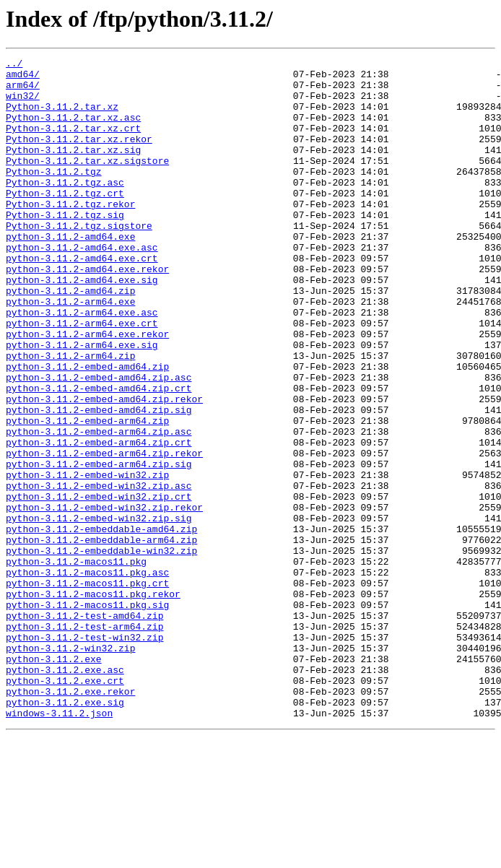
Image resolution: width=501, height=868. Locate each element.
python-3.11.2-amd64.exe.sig (82, 325)
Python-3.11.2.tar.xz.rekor (79, 156)
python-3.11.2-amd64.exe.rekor (87, 312)
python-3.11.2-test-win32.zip (84, 754)
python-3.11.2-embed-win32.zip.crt (99, 585)
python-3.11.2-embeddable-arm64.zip (101, 637)
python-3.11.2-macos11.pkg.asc (87, 676)
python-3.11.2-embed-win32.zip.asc (99, 572)
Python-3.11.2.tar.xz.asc (73, 130)
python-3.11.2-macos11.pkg (76, 663)
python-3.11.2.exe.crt (65, 806)
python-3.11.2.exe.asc (65, 793)
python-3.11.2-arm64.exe (70, 351)
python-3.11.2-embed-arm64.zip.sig (99, 546)
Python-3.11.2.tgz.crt (65, 221)
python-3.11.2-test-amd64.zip (84, 728)
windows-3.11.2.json (59, 845)
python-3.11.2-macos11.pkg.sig (87, 715)
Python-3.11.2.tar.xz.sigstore (87, 182)
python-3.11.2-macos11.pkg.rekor (93, 702)
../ (14, 65)
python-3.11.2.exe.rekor (70, 819)
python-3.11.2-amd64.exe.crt (82, 299)
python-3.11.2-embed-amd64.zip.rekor (104, 468)
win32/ (23, 104)
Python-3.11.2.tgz (54, 195)
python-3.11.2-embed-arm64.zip (87, 494)
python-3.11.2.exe (54, 780)
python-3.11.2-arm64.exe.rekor (87, 390)
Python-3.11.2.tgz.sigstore (79, 260)
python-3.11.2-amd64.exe (70, 273)
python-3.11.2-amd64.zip (70, 338)
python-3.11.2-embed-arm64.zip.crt (99, 520)
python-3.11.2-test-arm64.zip (84, 741)
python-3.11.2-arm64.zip (70, 416)
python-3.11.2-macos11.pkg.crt (87, 689)
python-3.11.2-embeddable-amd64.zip (101, 624)
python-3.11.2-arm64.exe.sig (82, 403)
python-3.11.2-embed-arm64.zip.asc (99, 507)
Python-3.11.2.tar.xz (62, 117)
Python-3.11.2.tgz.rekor (70, 234)
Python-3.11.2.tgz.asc (65, 208)
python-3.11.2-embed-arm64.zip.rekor (104, 533)
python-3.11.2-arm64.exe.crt (82, 377)
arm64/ (23, 91)
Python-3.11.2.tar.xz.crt (73, 143)
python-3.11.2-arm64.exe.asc (82, 364)
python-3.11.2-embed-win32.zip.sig (99, 611)
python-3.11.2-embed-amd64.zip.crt (99, 455)
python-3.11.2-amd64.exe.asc (82, 286)
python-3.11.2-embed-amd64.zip (87, 429)
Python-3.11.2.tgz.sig (65, 247)
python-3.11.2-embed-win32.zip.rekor (104, 598)
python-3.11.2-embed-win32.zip (87, 559)
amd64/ (23, 78)
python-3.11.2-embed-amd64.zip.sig (99, 481)
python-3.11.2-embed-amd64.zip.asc (99, 442)
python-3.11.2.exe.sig (65, 832)
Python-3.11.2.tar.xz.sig (73, 169)
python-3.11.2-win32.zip (70, 767)
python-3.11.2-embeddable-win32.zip (101, 650)
